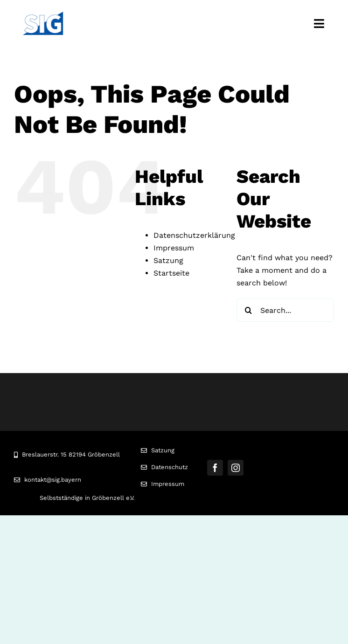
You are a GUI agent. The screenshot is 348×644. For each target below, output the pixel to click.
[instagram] (236, 468)
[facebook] (215, 468)
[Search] (248, 310)
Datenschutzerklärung (194, 235)
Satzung (168, 260)
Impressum (174, 248)
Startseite (171, 273)
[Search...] (285, 310)
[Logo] (43, 15)
